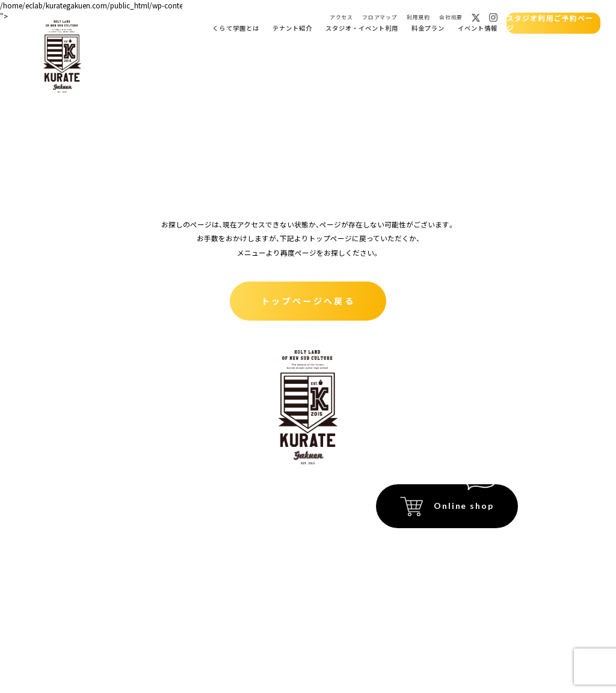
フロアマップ (379, 17)
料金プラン (427, 28)
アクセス (340, 17)
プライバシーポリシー (485, 565)
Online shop (464, 506)
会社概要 (450, 17)
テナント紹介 (291, 28)
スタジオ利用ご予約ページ (552, 23)
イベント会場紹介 (216, 494)
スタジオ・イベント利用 (361, 28)
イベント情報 (476, 28)
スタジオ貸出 (122, 555)
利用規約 (417, 17)
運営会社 (505, 582)
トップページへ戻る (308, 300)
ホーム (110, 494)
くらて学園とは (235, 28)
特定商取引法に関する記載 (478, 547)
